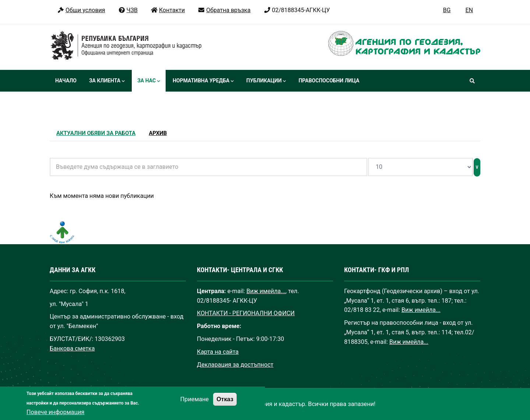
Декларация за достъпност (235, 365)
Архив (158, 133)
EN (469, 10)
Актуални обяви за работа (96, 133)
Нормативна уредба (203, 81)
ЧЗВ (128, 10)
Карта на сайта (218, 352)
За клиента (107, 81)
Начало (66, 81)
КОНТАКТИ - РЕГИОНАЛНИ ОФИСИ (246, 313)
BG (447, 10)
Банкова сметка (72, 348)
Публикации (266, 81)
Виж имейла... (266, 291)
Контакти (168, 10)
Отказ (225, 404)
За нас (149, 81)
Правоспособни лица (329, 81)
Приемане (195, 404)
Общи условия (81, 10)
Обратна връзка (224, 10)
